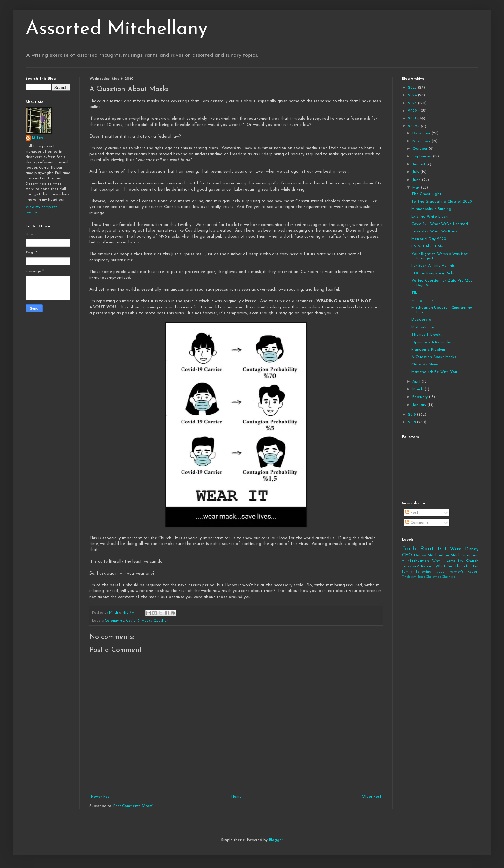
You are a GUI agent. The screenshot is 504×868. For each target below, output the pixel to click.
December (422, 133)
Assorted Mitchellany (117, 29)
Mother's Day (423, 327)
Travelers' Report (417, 566)
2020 (413, 127)
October (421, 149)
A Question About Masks (434, 357)
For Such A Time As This (433, 266)
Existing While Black (430, 217)
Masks (147, 621)
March (419, 389)
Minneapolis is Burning (431, 209)
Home (236, 797)
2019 (412, 415)
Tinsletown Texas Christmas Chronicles (429, 577)
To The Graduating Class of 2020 (442, 202)
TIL (414, 293)
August (419, 164)
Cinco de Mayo (425, 365)
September (423, 156)
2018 (412, 422)
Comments (417, 523)
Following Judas (430, 572)
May (417, 188)
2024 (413, 95)
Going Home (423, 300)
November (422, 141)
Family (407, 572)
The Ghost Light (426, 194)
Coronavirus (115, 621)
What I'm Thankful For (457, 566)
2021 (413, 119)
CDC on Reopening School (435, 273)
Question (161, 621)
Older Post (371, 797)
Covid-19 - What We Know (435, 231)
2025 (413, 88)
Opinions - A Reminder (432, 342)
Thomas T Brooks (427, 335)
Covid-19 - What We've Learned (440, 224)
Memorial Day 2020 (429, 239)
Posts (413, 513)
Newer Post (101, 797)
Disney (420, 555)
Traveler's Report (463, 572)
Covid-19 (133, 621)
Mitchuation (438, 555)
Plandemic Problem (428, 350)
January (420, 405)
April (417, 382)
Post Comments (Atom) (133, 806)
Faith (409, 549)
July (416, 172)
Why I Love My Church (455, 561)
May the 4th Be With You (434, 372)
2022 (413, 111)
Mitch (37, 138)
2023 (413, 103)
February (421, 397)
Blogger (276, 840)
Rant (427, 549)
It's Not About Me (427, 246)
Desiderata (421, 320)
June (417, 180)
